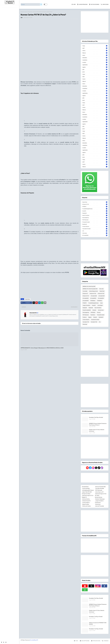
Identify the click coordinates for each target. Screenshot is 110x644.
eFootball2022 (86, 298)
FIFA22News (93, 301)
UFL (95, 231)
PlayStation (93, 315)
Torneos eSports (95, 226)
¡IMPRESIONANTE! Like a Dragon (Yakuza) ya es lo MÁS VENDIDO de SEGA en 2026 (42, 348)
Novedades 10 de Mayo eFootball (96, 417)
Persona (99, 312)
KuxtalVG (95, 211)
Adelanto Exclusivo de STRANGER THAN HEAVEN (98, 623)
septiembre (95, 65)
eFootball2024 (101, 298)
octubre (95, 62)
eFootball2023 (93, 298)
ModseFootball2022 (87, 310)
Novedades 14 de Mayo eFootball (96, 629)
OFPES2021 (93, 312)
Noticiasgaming (95, 218)
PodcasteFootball (95, 222)
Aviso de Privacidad (82, 4)
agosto (95, 67)
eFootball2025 (95, 235)
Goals (101, 303)
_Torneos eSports (86, 503)
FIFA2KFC (95, 206)
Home (74, 4)
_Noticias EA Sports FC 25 (101, 494)
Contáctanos (98, 503)
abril (95, 48)
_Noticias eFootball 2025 (100, 487)
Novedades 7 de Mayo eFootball (96, 617)
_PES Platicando (99, 490)
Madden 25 (84, 497)
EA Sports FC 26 (101, 293)
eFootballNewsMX (34, 640)
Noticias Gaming (99, 497)
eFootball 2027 (102, 296)
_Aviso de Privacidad (99, 506)
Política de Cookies (94, 4)
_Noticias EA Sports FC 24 (88, 495)
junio (95, 72)
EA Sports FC (85, 293)
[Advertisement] (50, 69)
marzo (95, 51)
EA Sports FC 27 (86, 296)
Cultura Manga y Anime (93, 291)
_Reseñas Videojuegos (100, 499)
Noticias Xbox (101, 310)
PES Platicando (95, 220)
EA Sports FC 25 (95, 204)
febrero (95, 53)
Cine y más (101, 289)
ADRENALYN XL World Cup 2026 (89, 286)
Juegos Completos (86, 305)
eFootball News (85, 487)
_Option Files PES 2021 (87, 492)
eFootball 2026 (94, 296)
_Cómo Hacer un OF (99, 492)
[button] (45, 4)
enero (95, 55)
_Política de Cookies (86, 506)
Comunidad (85, 291)
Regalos (90, 317)
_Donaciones (98, 504)
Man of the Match (95, 215)
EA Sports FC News (86, 494)
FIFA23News (100, 301)
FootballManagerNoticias (95, 209)
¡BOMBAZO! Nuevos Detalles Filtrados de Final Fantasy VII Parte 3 (98, 424)
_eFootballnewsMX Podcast (88, 490)
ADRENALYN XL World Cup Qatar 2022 (90, 289)
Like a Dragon (100, 305)
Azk (22, 18)
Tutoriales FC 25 (86, 322)
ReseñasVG (95, 224)
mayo (95, 46)
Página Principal (24, 12)
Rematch (95, 317)
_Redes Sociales (85, 504)
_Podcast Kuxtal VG (86, 501)
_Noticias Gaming (86, 499)
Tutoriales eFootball (95, 229)
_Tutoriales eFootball (99, 488)
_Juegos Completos (99, 501)
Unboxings (95, 233)
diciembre (95, 58)
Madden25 (95, 213)
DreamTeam (30, 12)
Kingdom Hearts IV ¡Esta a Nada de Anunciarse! (97, 430)
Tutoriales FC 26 (94, 322)
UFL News (97, 495)
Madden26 (91, 308)
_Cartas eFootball (86, 488)
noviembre (95, 60)
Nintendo (94, 310)
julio (95, 69)
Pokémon (85, 317)
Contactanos (105, 4)
